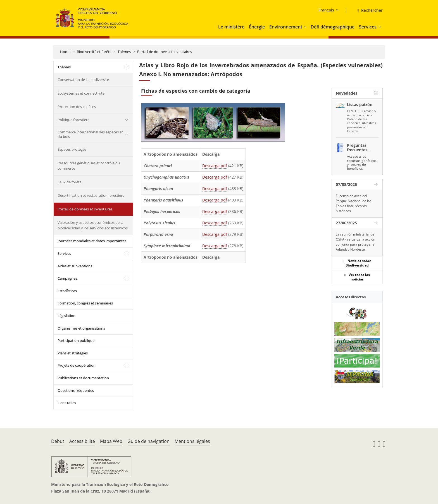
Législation (66, 316)
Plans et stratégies (73, 353)
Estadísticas (67, 291)
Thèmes (124, 52)
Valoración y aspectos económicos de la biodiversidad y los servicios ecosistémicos (93, 225)
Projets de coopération (77, 365)
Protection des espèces (77, 107)
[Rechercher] (368, 10)
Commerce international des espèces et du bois (90, 134)
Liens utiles (67, 403)
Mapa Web (111, 441)
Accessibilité (82, 441)
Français (326, 10)
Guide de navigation (148, 441)
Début (58, 441)
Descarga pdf (215, 166)
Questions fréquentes (76, 390)
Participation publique (76, 340)
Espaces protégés (72, 149)
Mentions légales (192, 441)
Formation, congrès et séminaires (85, 303)
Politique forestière (73, 120)
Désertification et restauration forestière (91, 195)
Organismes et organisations (81, 328)
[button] (306, 27)
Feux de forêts (69, 182)
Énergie (257, 27)
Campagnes (67, 278)
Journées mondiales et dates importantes (92, 241)
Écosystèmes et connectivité (81, 93)
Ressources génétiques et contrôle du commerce (89, 166)
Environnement (286, 27)
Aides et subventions (75, 266)
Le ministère (231, 27)
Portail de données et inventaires (165, 52)
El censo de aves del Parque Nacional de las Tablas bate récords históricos (354, 203)
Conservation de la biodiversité (83, 80)
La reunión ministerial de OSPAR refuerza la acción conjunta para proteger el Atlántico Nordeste (356, 242)
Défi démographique (333, 27)
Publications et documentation (83, 378)
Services (368, 27)
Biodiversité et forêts (94, 52)
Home (65, 52)
